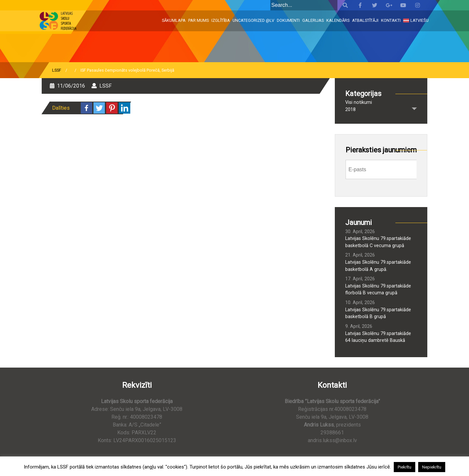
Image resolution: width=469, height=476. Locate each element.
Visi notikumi (359, 102)
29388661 (332, 433)
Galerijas (313, 20)
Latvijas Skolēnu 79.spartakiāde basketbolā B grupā (378, 313)
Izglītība (221, 20)
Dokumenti (288, 20)
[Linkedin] (125, 108)
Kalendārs (338, 20)
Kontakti (391, 20)
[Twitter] (99, 108)
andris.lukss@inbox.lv (332, 440)
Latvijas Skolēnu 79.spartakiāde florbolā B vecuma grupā (378, 290)
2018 (350, 110)
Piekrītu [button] (405, 467)
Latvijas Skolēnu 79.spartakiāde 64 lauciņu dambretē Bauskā (378, 337)
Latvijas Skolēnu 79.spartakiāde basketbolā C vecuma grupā (378, 242)
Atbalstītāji (365, 20)
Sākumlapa (174, 20)
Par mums (199, 20)
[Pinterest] (112, 108)
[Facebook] (86, 108)
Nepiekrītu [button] (432, 467)
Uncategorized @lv (253, 20)
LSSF (57, 70)
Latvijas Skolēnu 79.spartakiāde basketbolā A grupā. (378, 266)
